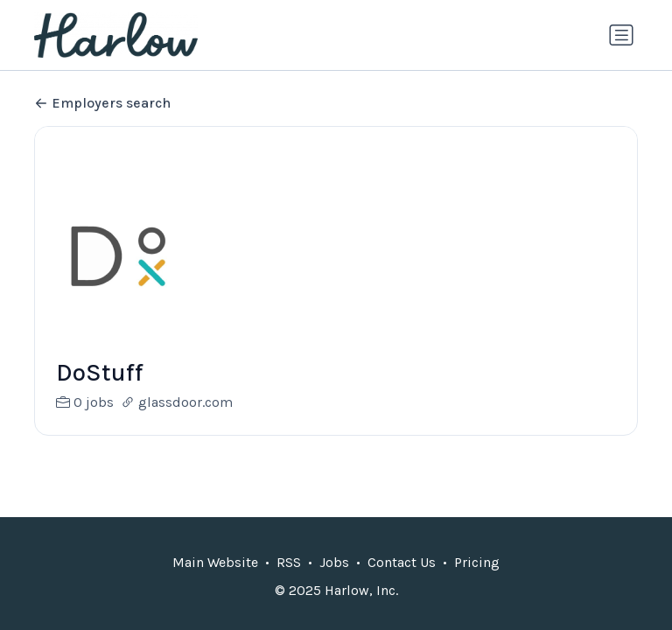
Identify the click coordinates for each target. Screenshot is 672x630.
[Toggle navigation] (621, 35)
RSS (289, 562)
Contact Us (402, 562)
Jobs (334, 562)
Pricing (477, 562)
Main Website (215, 562)
